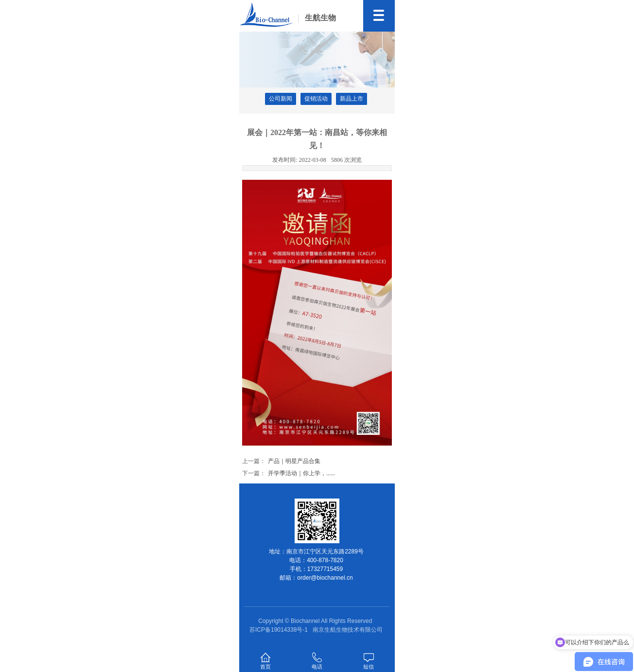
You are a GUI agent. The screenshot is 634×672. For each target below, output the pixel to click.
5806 (346, 160)
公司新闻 (281, 99)
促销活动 (316, 99)
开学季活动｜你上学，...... (301, 473)
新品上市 (352, 99)
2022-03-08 (299, 160)
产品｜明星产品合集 (294, 461)
